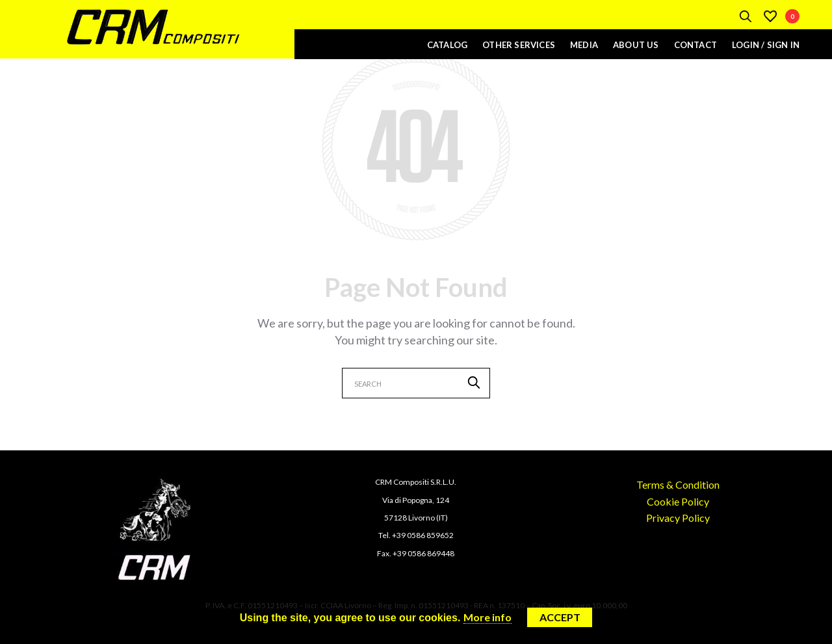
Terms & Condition (678, 484)
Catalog (447, 45)
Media (584, 45)
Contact (695, 45)
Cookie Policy (678, 501)
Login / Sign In (766, 45)
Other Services (519, 45)
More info (487, 617)
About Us (636, 45)
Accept (560, 617)
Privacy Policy (678, 518)
